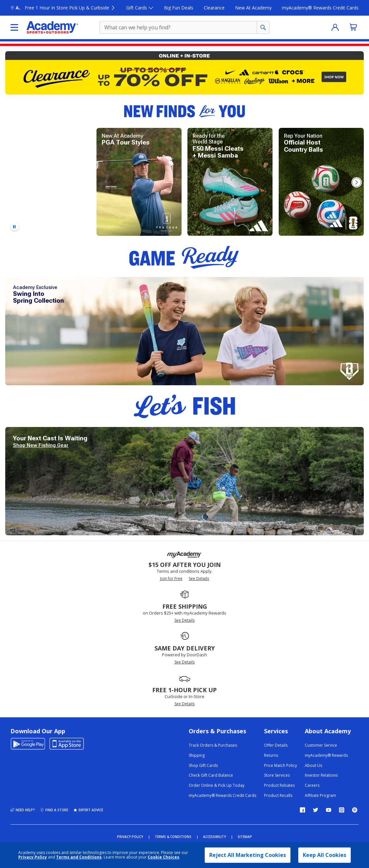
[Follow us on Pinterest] (355, 810)
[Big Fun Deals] (179, 8)
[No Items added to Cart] (353, 27)
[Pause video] (15, 227)
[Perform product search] (263, 27)
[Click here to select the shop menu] (14, 27)
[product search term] (179, 27)
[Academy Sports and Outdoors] (52, 27)
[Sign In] (335, 27)
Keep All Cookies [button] (325, 855)
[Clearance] (214, 8)
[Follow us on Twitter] (316, 810)
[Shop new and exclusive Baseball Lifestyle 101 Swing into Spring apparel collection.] (184, 331)
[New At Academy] (253, 8)
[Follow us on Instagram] (342, 810)
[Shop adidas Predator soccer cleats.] (48, 182)
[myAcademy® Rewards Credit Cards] (320, 8)
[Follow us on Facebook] (303, 810)
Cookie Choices (163, 857)
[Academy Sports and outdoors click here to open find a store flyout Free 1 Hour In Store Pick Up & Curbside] (63, 8)
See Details (199, 579)
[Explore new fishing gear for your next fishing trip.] (184, 481)
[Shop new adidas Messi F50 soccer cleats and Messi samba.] (230, 182)
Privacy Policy (33, 857)
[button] (357, 182)
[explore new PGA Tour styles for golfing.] (139, 182)
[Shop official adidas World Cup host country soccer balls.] (321, 182)
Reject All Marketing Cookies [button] (248, 855)
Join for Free (171, 579)
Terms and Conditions (79, 857)
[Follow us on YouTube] (329, 810)
